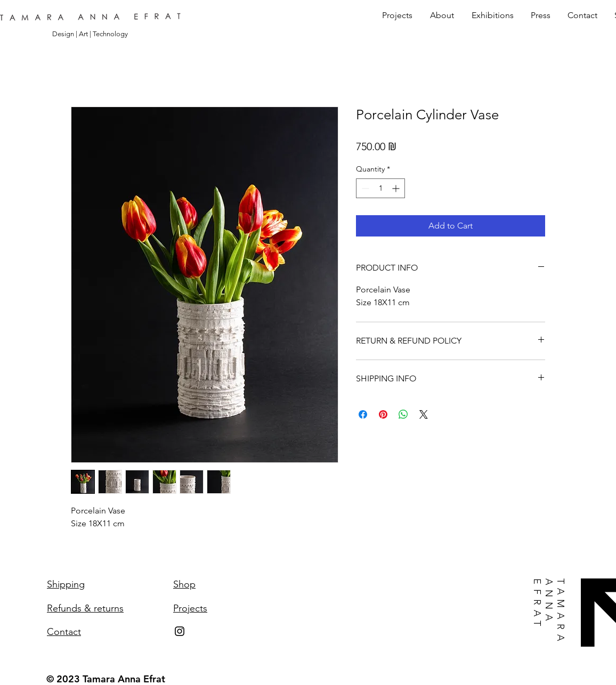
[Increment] (397, 188)
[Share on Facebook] (363, 414)
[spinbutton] (380, 188)
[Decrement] (364, 188)
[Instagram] (180, 631)
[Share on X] (424, 414)
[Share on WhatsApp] (403, 414)
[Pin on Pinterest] (383, 414)
